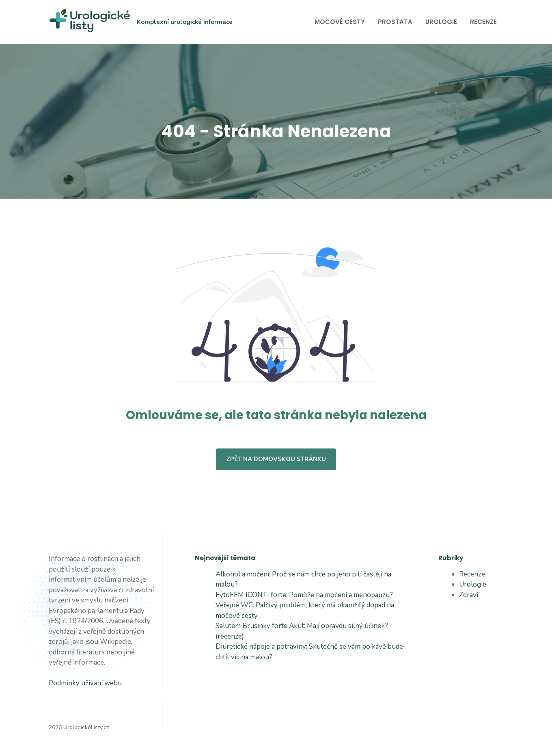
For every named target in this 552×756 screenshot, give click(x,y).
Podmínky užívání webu (85, 683)
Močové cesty (340, 22)
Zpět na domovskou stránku (276, 459)
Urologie (441, 22)
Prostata (395, 22)
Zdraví (469, 595)
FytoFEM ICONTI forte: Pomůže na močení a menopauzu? (304, 595)
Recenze (483, 22)
